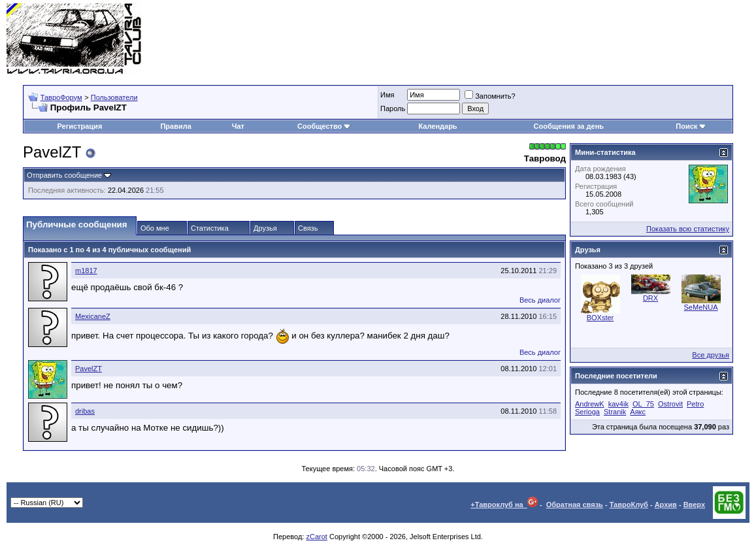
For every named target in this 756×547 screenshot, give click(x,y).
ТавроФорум (61, 97)
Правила (175, 126)
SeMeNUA (701, 307)
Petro (695, 404)
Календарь (437, 126)
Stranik (615, 412)
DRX (650, 298)
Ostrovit (670, 404)
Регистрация (79, 126)
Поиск (691, 126)
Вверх (694, 505)
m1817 (86, 271)
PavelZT (89, 369)
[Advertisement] (512, 39)
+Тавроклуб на (504, 505)
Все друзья (711, 355)
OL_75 (643, 404)
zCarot (316, 537)
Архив (666, 505)
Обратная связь (575, 505)
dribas (85, 411)
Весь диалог (540, 300)
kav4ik (618, 404)
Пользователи (114, 97)
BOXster (600, 318)
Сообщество (324, 126)
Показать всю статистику (688, 229)
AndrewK (590, 404)
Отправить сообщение (64, 175)
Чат (238, 126)
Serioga (587, 412)
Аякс (638, 412)
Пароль (393, 108)
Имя (387, 95)
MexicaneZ (93, 316)
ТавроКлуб (629, 505)
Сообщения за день (569, 126)
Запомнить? (490, 96)
